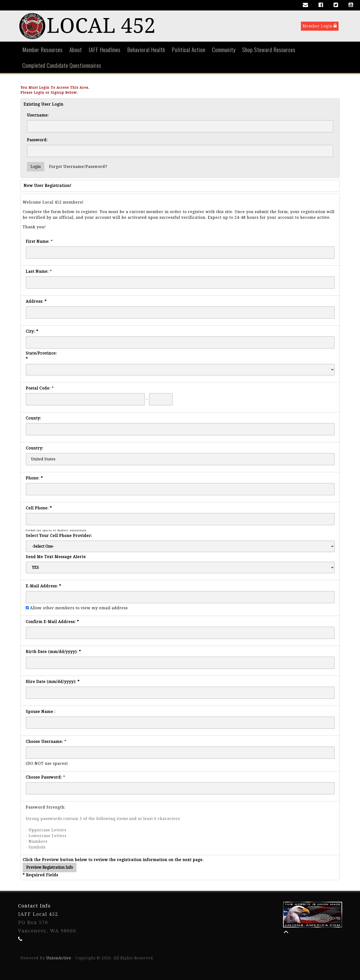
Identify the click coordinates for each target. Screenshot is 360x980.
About (76, 49)
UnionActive (59, 958)
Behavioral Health (146, 49)
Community (224, 49)
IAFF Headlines (105, 49)
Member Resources (43, 49)
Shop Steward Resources (269, 49)
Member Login (320, 26)
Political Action (189, 49)
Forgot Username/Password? (78, 167)
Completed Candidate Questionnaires (62, 65)
